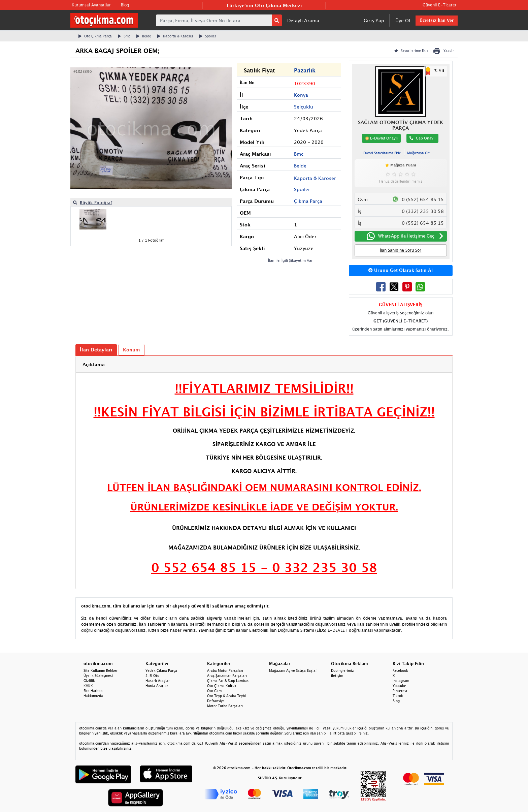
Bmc (124, 36)
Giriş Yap (374, 20)
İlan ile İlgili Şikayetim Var (290, 260)
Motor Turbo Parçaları (225, 706)
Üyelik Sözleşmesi (98, 676)
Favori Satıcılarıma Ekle (382, 153)
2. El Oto (152, 676)
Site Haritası (93, 691)
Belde (144, 36)
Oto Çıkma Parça (95, 36)
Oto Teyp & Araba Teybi (226, 696)
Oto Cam (214, 691)
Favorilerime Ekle (411, 51)
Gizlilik (89, 681)
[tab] (264, 364)
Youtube (399, 686)
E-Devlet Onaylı (381, 138)
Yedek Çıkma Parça (161, 670)
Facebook (400, 670)
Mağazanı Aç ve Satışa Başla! (293, 670)
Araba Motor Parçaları (225, 670)
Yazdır (443, 51)
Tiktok (398, 696)
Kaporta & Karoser (175, 36)
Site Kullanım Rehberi (101, 670)
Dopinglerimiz (342, 670)
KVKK (88, 686)
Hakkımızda (93, 696)
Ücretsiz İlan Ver (437, 20)
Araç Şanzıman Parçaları (227, 676)
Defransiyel (216, 701)
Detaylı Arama (303, 20)
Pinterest (400, 691)
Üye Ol (403, 20)
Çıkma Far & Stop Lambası (228, 681)
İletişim (337, 676)
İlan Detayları (96, 350)
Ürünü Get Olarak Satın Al (401, 270)
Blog (125, 5)
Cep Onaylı (422, 138)
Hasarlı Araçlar (158, 681)
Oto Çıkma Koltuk (222, 686)
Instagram (401, 681)
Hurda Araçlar (157, 686)
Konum (131, 350)
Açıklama (94, 364)
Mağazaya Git (418, 153)
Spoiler (208, 36)
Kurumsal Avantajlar (91, 5)
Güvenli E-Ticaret (439, 5)
